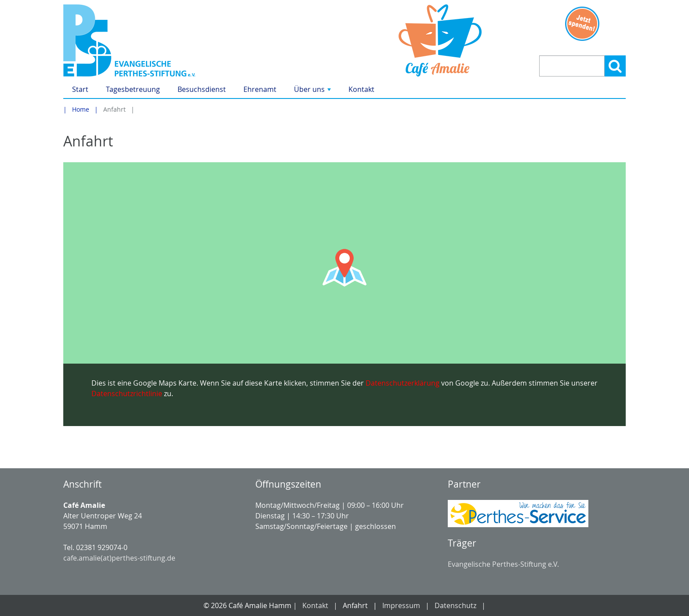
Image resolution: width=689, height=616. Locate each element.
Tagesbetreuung (133, 89)
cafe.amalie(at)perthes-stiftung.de (119, 558)
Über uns (313, 91)
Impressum (401, 605)
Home (81, 109)
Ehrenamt (260, 89)
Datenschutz (455, 605)
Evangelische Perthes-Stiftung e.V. (503, 564)
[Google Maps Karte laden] (344, 294)
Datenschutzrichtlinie (127, 394)
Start (80, 89)
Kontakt (361, 89)
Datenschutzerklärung (403, 383)
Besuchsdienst (202, 89)
